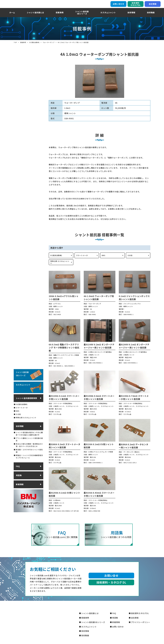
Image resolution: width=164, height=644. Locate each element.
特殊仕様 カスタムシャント (60, 267)
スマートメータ (83, 259)
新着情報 (20, 489)
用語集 (19, 480)
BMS (104, 259)
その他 (130, 259)
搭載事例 (60, 15)
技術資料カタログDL (136, 5)
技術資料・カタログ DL (111, 587)
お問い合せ (111, 581)
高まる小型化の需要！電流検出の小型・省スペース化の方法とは (29, 450)
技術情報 (131, 15)
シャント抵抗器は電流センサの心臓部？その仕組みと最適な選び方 (29, 439)
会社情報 (153, 5)
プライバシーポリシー (141, 622)
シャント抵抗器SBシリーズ (93, 622)
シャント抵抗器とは (35, 15)
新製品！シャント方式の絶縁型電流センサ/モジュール (29, 462)
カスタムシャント (108, 15)
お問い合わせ (119, 5)
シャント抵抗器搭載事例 (26, 403)
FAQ (18, 471)
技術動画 (151, 15)
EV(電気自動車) (57, 259)
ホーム (12, 15)
